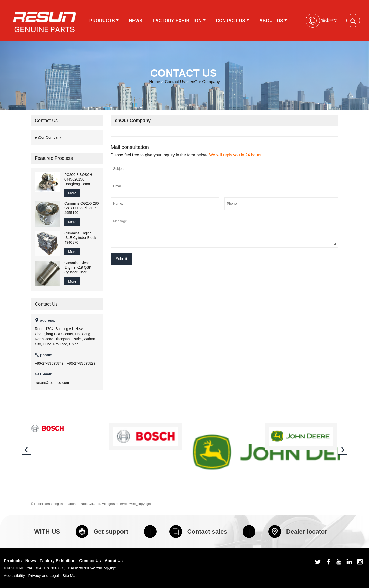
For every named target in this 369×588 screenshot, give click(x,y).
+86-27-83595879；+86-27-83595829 (65, 363)
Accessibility (14, 576)
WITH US (47, 531)
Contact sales (198, 532)
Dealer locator (298, 532)
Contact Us (232, 21)
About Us (273, 21)
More (72, 193)
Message (224, 231)
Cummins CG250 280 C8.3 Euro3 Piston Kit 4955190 (82, 208)
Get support (102, 532)
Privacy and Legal (43, 576)
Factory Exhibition (179, 21)
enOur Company (205, 82)
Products (104, 21)
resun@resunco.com (52, 383)
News (136, 21)
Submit (121, 259)
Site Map (70, 576)
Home (155, 82)
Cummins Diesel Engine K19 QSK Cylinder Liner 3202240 (78, 268)
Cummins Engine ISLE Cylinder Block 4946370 (80, 238)
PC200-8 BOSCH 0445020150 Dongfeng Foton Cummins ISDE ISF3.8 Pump (78, 179)
